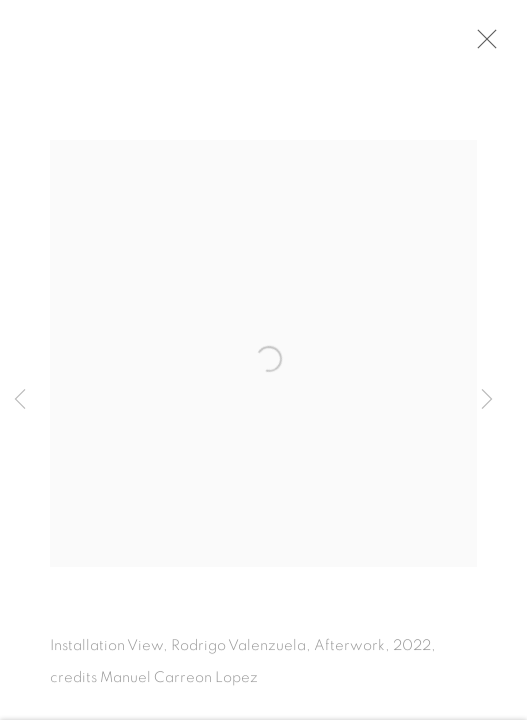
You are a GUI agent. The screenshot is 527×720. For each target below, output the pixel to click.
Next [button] (487, 400)
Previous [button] (20, 400)
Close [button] (489, 45)
